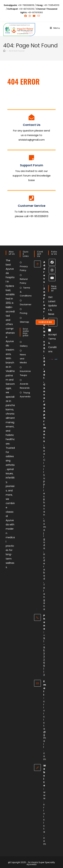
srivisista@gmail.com (45, 730)
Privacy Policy (24, 268)
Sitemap (24, 322)
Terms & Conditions (26, 292)
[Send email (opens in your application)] (38, 16)
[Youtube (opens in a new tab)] (34, 16)
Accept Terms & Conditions (52, 341)
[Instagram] (52, 270)
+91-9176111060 (35, 12)
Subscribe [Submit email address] (45, 322)
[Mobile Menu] (55, 28)
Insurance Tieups (25, 373)
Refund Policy (24, 281)
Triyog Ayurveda (25, 395)
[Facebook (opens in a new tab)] (26, 16)
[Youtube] (52, 278)
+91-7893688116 (26, 5)
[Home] (4, 51)
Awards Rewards (25, 386)
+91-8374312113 (26, 9)
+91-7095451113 (51, 5)
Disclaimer (26, 304)
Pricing (24, 313)
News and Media (23, 359)
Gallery (24, 346)
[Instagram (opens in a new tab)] (30, 16)
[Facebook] (52, 262)
